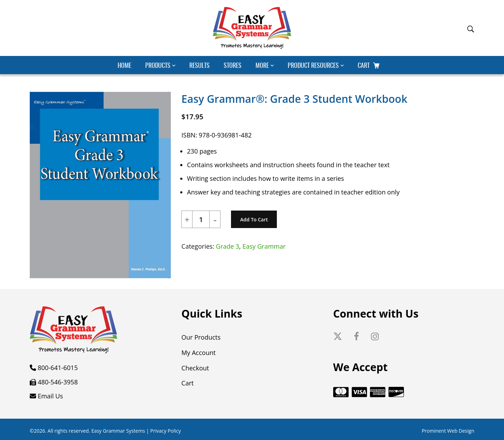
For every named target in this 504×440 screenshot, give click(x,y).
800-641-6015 (58, 368)
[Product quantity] (201, 220)
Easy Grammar (264, 246)
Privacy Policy (165, 431)
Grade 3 (228, 246)
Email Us (50, 396)
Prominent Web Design (448, 431)
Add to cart (254, 219)
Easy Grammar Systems (118, 431)
